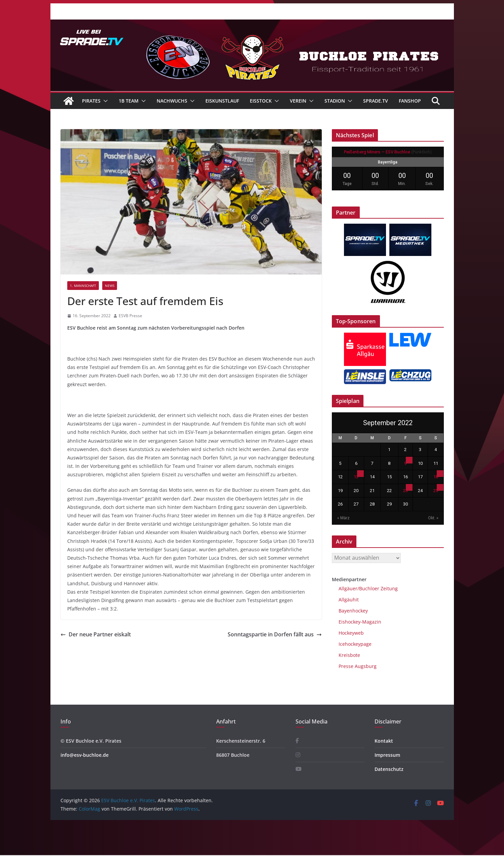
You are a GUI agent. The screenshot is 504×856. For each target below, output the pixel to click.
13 (356, 477)
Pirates (91, 101)
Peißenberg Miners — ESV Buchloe (377, 152)
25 (436, 491)
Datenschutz (389, 769)
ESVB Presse (130, 316)
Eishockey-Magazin (360, 622)
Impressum (387, 755)
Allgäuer (348, 588)
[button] (104, 101)
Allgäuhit (349, 600)
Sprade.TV (376, 101)
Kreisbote (349, 655)
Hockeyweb (351, 633)
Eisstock (261, 101)
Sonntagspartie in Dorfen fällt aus (275, 634)
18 (436, 477)
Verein (298, 101)
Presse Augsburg (358, 666)
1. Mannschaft (83, 286)
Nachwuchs (172, 101)
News (110, 286)
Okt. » (433, 518)
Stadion (335, 101)
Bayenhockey (353, 611)
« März (343, 518)
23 (405, 491)
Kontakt (384, 741)
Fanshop (410, 101)
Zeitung (389, 588)
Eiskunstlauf (222, 101)
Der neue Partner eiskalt (96, 634)
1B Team (129, 101)
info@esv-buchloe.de (85, 755)
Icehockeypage (355, 644)
